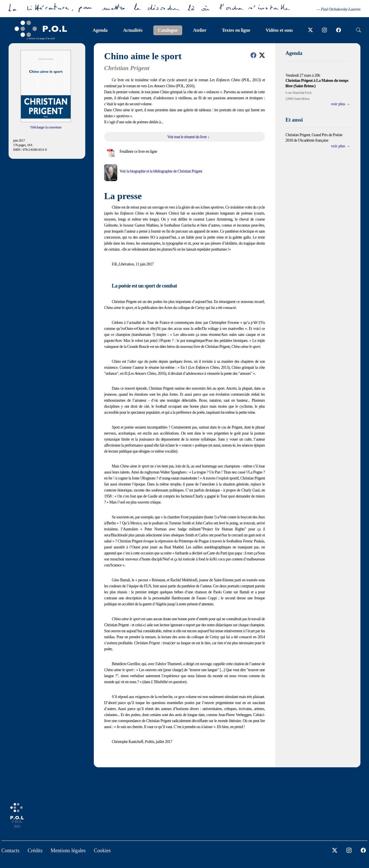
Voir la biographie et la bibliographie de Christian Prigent (161, 171)
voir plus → (341, 104)
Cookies (102, 851)
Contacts (10, 851)
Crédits (35, 851)
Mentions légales (68, 851)
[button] (253, 55)
